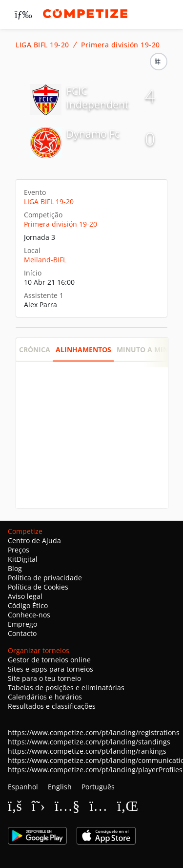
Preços (19, 550)
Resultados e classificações (52, 706)
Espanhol (23, 787)
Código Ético (28, 605)
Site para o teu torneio (44, 678)
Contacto (22, 633)
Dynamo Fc (93, 134)
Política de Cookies (38, 587)
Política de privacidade (45, 578)
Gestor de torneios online (49, 660)
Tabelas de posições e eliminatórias (66, 688)
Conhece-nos (29, 615)
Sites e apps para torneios (51, 669)
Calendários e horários (45, 697)
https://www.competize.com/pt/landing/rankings (87, 751)
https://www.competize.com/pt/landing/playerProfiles (95, 770)
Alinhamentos (83, 349)
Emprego (22, 624)
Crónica (35, 349)
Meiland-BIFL (45, 260)
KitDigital (23, 559)
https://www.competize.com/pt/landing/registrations (94, 732)
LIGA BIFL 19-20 (42, 45)
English (60, 787)
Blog (15, 568)
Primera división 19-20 (121, 45)
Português (98, 787)
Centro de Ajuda (34, 540)
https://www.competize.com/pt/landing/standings (89, 742)
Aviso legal (25, 596)
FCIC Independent (97, 98)
